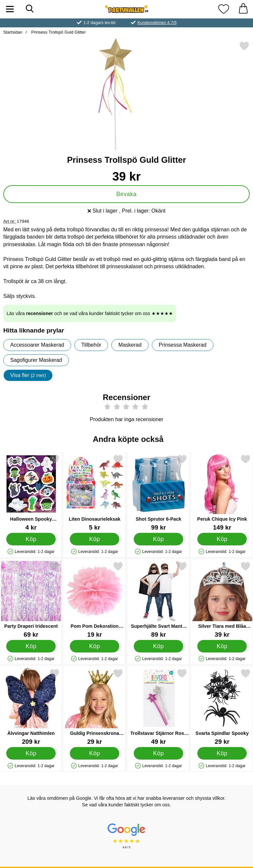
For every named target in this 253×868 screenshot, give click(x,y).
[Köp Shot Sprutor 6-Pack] (158, 539)
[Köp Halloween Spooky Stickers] (31, 539)
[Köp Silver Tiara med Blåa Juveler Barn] (222, 646)
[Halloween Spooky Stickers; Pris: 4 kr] (31, 492)
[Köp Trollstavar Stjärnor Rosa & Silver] (158, 753)
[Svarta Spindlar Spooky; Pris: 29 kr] (222, 707)
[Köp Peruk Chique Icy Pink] (222, 539)
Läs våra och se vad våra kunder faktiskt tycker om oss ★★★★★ (90, 313)
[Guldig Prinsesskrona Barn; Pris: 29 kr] (95, 707)
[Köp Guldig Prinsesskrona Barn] (95, 753)
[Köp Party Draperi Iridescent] (31, 646)
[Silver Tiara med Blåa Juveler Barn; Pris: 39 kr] (222, 600)
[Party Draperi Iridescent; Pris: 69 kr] (31, 600)
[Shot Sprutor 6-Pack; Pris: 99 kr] (158, 492)
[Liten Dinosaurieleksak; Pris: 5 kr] (95, 492)
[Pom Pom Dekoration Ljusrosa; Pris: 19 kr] (95, 600)
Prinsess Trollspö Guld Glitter (58, 32)
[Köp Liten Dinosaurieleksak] (95, 539)
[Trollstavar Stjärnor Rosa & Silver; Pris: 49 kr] (158, 707)
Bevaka (126, 194)
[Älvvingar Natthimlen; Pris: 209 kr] (31, 707)
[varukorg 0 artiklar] (243, 9)
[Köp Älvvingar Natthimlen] (31, 753)
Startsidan (13, 32)
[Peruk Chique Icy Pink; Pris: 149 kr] (222, 492)
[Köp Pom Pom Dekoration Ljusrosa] (95, 646)
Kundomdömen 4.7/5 (157, 23)
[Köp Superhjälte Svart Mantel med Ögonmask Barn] (158, 646)
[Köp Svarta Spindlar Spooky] (222, 753)
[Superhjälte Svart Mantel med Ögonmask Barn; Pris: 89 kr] (158, 600)
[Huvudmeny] (10, 9)
